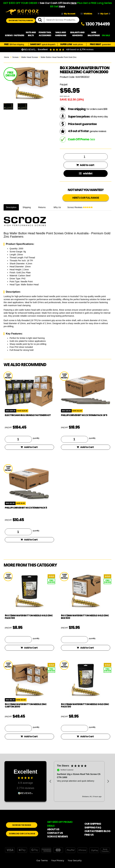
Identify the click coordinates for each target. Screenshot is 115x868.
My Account (68, 14)
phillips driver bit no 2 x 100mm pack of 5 (84, 415)
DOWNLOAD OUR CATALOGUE (22, 834)
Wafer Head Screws (30, 57)
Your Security (75, 861)
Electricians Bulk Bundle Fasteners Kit (28, 415)
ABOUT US (53, 829)
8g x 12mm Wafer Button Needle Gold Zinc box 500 (85, 617)
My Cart (103, 14)
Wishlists (86, 14)
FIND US (89, 835)
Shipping (27, 207)
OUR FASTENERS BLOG (97, 831)
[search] (41, 20)
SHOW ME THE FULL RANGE (21, 20)
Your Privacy (58, 861)
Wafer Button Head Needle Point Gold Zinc (59, 57)
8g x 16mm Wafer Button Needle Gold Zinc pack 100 (85, 705)
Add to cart (85, 165)
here (92, 139)
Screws (15, 57)
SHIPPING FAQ (93, 828)
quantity (36, 438)
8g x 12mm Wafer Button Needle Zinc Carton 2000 (26, 705)
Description (11, 207)
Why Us (57, 207)
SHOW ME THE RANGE (22, 825)
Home (7, 57)
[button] (50, 781)
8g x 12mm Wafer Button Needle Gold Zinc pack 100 (29, 617)
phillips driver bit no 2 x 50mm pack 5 (26, 508)
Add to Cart (29, 447)
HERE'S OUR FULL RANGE (86, 198)
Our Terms (42, 861)
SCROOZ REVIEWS (57, 837)
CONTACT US (55, 833)
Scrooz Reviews (80, 207)
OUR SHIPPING (93, 824)
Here (74, 3)
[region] (79, 781)
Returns (42, 207)
